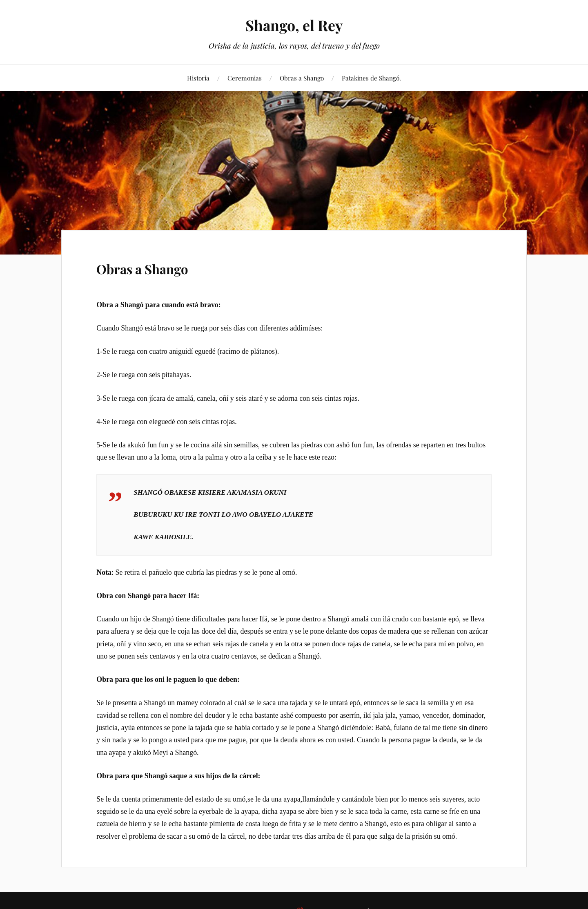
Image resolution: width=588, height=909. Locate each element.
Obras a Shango (302, 78)
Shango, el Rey (294, 25)
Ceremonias (245, 78)
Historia (198, 78)
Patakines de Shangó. (371, 78)
